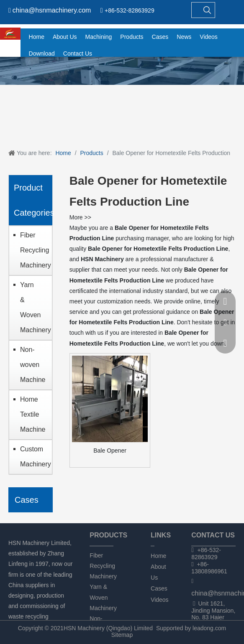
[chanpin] (122, 71)
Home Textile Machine (33, 414)
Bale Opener (110, 451)
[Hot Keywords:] (207, 10)
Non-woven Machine (33, 365)
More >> (80, 217)
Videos (160, 600)
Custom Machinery (34, 457)
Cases (159, 588)
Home (158, 556)
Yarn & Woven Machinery (34, 307)
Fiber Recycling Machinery (34, 250)
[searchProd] (196, 10)
